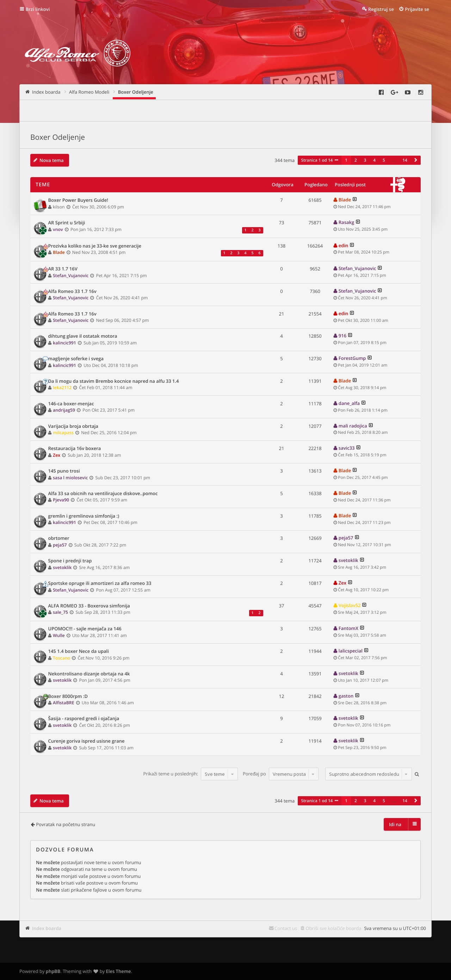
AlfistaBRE (63, 703)
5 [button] (384, 160)
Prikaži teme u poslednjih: (190, 774)
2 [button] (356, 160)
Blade (345, 200)
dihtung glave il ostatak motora (83, 336)
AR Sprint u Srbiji (67, 223)
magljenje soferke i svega (76, 359)
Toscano (61, 658)
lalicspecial (351, 651)
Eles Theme (119, 971)
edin (343, 245)
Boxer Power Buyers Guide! (78, 200)
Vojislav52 (350, 605)
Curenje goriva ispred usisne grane (87, 741)
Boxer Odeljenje (58, 137)
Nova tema (52, 160)
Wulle (59, 635)
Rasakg (346, 222)
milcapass (63, 433)
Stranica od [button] (317, 160)
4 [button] (374, 160)
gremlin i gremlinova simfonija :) (84, 516)
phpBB (53, 971)
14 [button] (405, 160)
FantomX (348, 628)
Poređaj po (281, 774)
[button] (416, 160)
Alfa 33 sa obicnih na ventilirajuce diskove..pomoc (103, 494)
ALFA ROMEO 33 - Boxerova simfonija (89, 606)
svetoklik (62, 567)
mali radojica (353, 426)
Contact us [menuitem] (286, 928)
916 (342, 336)
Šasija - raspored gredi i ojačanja (84, 719)
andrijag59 (64, 410)
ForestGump (352, 358)
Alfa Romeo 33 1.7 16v (72, 292)
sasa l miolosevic (70, 478)
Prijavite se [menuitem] (417, 9)
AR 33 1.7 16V (63, 269)
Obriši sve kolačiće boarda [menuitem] (334, 928)
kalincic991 (64, 343)
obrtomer (59, 538)
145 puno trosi (64, 471)
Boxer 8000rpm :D (68, 697)
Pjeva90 (61, 500)
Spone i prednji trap (70, 561)
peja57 (60, 545)
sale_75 (60, 612)
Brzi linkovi (38, 9)
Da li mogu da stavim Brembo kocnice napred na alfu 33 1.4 (114, 381)
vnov (58, 229)
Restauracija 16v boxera (75, 449)
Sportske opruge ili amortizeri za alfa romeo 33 (100, 583)
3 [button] (365, 160)
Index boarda (47, 928)
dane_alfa (349, 403)
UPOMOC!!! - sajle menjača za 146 (85, 629)
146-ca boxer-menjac (71, 404)
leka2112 (62, 388)
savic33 (347, 448)
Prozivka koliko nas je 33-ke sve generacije (95, 246)
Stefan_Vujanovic (71, 276)
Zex (57, 455)
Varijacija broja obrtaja (73, 426)
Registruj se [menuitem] (381, 9)
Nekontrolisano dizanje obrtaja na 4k (89, 674)
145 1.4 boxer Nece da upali (79, 651)
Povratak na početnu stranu (66, 824)
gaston (346, 696)
